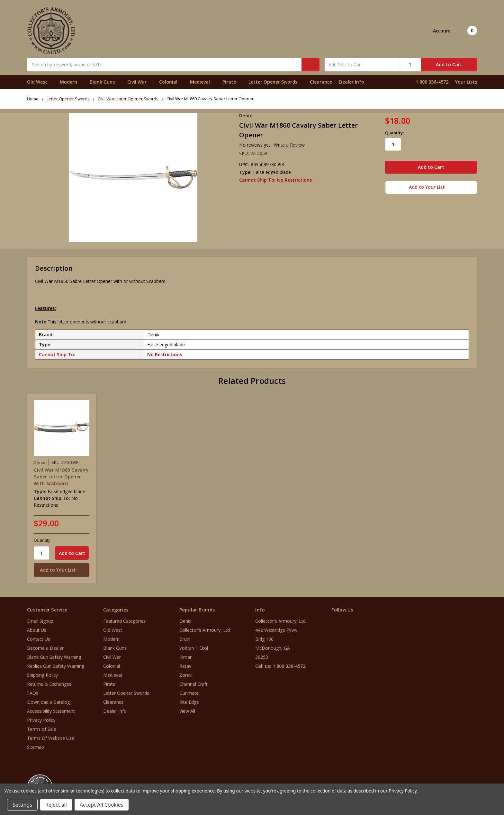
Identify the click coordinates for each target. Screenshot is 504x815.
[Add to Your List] (62, 570)
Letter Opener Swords (276, 82)
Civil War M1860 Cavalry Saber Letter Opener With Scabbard (61, 477)
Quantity (42, 540)
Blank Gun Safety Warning (54, 657)
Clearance (321, 82)
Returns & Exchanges (49, 684)
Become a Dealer (45, 648)
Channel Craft (194, 684)
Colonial (171, 82)
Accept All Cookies (102, 805)
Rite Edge (189, 702)
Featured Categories (124, 621)
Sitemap (36, 747)
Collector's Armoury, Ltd (205, 630)
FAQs (33, 693)
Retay (185, 666)
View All (187, 711)
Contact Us (39, 639)
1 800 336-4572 (432, 82)
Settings (22, 805)
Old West (40, 82)
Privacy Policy (41, 720)
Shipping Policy (42, 675)
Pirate (232, 82)
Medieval (203, 82)
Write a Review (289, 145)
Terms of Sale (42, 729)
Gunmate (189, 693)
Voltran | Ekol (194, 648)
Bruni (185, 639)
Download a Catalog (48, 702)
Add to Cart (449, 64)
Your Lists (466, 82)
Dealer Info (352, 82)
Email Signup (40, 621)
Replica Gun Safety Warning (56, 666)
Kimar (185, 657)
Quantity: (394, 133)
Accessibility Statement (51, 711)
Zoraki (186, 675)
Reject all (56, 805)
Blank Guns (105, 82)
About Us (37, 630)
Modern (71, 82)
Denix (185, 621)
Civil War (140, 82)
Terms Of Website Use (51, 738)
